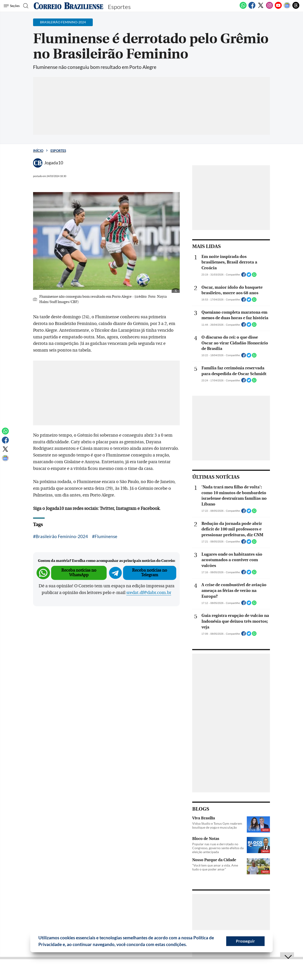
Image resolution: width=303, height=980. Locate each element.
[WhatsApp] (243, 8)
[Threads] (296, 8)
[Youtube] (278, 8)
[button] (189, 945)
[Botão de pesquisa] (26, 6)
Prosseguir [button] (245, 941)
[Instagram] (269, 8)
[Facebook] (252, 8)
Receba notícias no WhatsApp (79, 573)
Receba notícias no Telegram (150, 573)
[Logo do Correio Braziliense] (68, 6)
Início (38, 151)
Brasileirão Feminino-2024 (62, 536)
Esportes (58, 151)
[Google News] (287, 8)
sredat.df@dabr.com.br (149, 593)
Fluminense (106, 536)
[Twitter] (261, 8)
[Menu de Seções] (12, 6)
